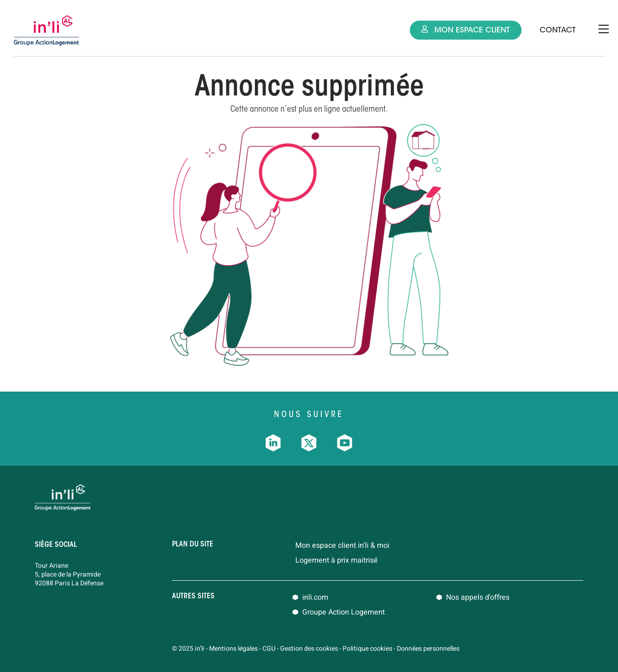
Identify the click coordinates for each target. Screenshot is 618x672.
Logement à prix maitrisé (337, 560)
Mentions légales (233, 649)
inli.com (315, 597)
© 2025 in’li (188, 649)
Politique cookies (367, 649)
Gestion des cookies (309, 649)
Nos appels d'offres (478, 597)
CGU (269, 649)
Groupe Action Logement (344, 612)
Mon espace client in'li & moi (342, 545)
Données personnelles (428, 649)
